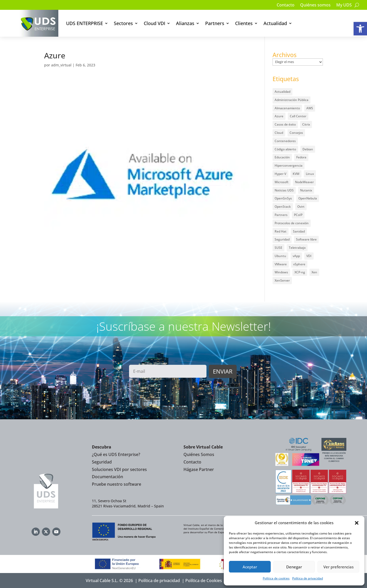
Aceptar (250, 567)
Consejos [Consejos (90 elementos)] (296, 133)
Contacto (286, 5)
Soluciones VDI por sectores (119, 469)
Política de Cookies (204, 581)
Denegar (294, 567)
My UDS (344, 5)
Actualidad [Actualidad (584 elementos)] (282, 92)
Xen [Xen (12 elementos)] (314, 272)
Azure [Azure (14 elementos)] (279, 116)
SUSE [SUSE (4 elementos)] (278, 248)
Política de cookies (276, 578)
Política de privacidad (308, 578)
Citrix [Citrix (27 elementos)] (306, 124)
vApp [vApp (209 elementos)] (296, 256)
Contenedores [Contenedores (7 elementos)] (285, 141)
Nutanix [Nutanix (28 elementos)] (306, 190)
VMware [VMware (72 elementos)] (281, 264)
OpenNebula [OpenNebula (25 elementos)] (308, 198)
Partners (215, 23)
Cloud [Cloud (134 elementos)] (279, 133)
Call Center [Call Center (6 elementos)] (298, 116)
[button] (360, 29)
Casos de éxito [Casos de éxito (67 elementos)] (285, 124)
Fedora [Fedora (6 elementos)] (301, 157)
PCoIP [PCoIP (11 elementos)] (298, 215)
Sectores (123, 23)
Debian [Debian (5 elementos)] (308, 149)
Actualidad (275, 23)
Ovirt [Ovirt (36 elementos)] (301, 207)
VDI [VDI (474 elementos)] (309, 256)
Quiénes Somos (199, 454)
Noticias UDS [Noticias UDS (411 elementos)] (284, 190)
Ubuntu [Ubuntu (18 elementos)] (280, 256)
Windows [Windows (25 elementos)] (281, 272)
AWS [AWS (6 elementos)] (310, 108)
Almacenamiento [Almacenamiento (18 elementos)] (287, 108)
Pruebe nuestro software (117, 484)
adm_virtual (61, 65)
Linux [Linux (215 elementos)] (310, 174)
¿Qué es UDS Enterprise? (116, 454)
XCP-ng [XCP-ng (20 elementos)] (300, 272)
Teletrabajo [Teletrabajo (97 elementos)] (297, 248)
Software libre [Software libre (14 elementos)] (306, 239)
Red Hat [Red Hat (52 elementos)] (281, 231)
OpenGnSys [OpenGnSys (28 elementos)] (283, 198)
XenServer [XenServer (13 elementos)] (282, 280)
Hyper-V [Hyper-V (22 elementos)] (280, 174)
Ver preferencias (338, 567)
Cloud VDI (154, 23)
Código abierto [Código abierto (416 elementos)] (285, 149)
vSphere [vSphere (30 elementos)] (299, 264)
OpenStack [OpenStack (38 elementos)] (283, 207)
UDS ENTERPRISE (85, 23)
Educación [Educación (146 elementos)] (282, 157)
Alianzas (185, 23)
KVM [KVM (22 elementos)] (296, 174)
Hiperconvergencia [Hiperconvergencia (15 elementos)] (289, 165)
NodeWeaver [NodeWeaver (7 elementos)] (304, 182)
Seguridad (102, 462)
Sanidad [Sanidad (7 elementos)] (299, 231)
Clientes (244, 23)
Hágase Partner (199, 469)
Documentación (107, 477)
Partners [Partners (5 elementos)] (281, 215)
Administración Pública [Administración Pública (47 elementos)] (292, 100)
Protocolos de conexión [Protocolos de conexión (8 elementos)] (292, 223)
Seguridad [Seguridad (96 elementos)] (282, 239)
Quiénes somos (315, 5)
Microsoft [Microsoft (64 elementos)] (282, 182)
